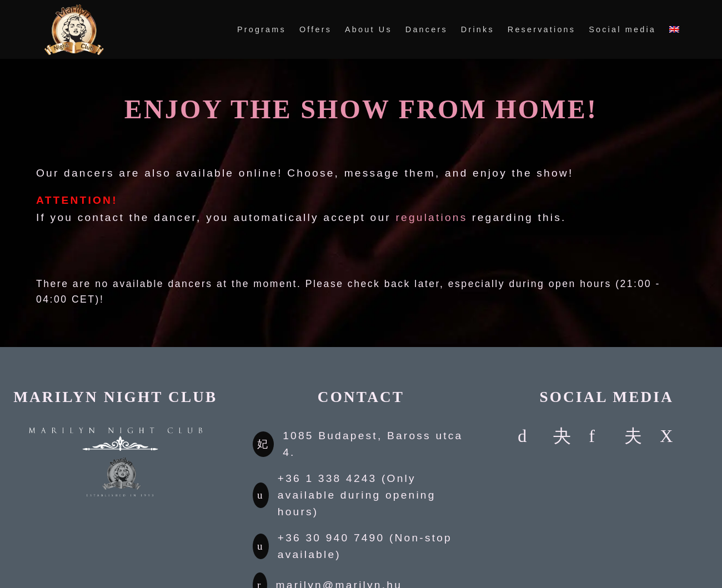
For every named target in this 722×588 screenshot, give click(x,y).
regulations (431, 217)
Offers (315, 29)
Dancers (427, 29)
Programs (262, 29)
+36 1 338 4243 (327, 478)
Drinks (478, 29)
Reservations (541, 29)
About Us (368, 29)
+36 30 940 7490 (331, 538)
